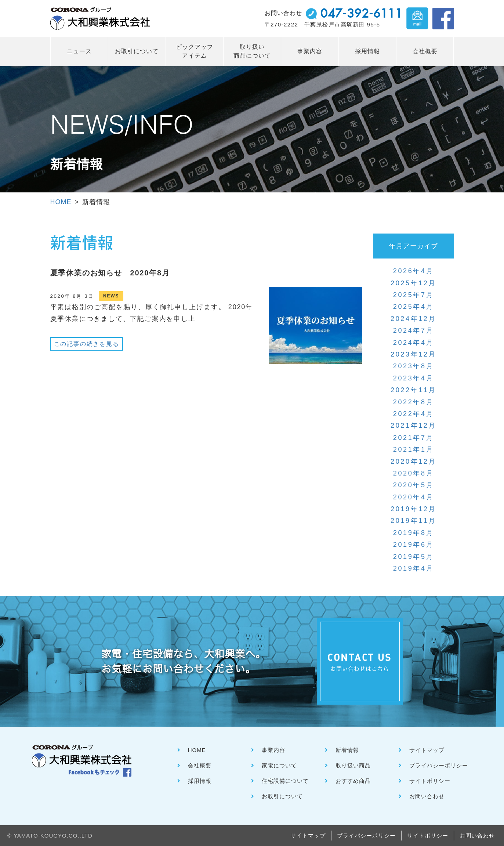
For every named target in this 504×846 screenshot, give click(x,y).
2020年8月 (414, 473)
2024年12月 (414, 319)
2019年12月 (414, 509)
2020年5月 (414, 485)
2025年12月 (414, 283)
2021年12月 (414, 426)
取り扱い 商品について (252, 51)
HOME (61, 202)
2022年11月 (414, 390)
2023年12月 (414, 354)
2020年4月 (414, 497)
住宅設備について (285, 781)
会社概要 (425, 51)
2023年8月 (414, 366)
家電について (279, 765)
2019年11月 (414, 521)
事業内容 (310, 51)
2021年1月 (414, 449)
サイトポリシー (430, 781)
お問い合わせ (427, 796)
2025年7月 (414, 295)
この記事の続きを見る (87, 344)
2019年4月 (414, 568)
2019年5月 (414, 557)
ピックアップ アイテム (195, 51)
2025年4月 (414, 307)
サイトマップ (427, 750)
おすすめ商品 (353, 781)
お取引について (137, 51)
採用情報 (367, 51)
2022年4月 (414, 414)
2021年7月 (414, 438)
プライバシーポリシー (439, 765)
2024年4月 (414, 343)
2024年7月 (414, 330)
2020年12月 (414, 462)
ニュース (79, 51)
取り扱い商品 (353, 765)
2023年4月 (414, 378)
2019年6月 (414, 545)
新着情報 (347, 750)
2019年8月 (414, 533)
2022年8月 (414, 402)
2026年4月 (414, 271)
